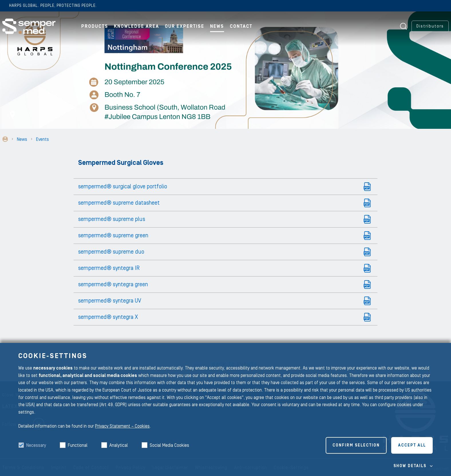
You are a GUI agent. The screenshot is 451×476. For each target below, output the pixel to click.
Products (95, 26)
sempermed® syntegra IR (109, 268)
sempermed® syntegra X (108, 317)
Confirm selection (356, 445)
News (217, 26)
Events (42, 139)
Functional (78, 445)
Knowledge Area (137, 26)
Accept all (412, 445)
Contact (241, 26)
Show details (410, 466)
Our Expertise (185, 26)
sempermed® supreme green (113, 236)
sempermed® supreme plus (112, 219)
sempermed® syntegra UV (110, 301)
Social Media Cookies (169, 445)
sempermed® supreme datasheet (119, 203)
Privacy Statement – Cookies (122, 426)
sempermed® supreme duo (111, 252)
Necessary (36, 445)
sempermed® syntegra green (113, 285)
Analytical (119, 445)
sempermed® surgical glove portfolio (123, 187)
